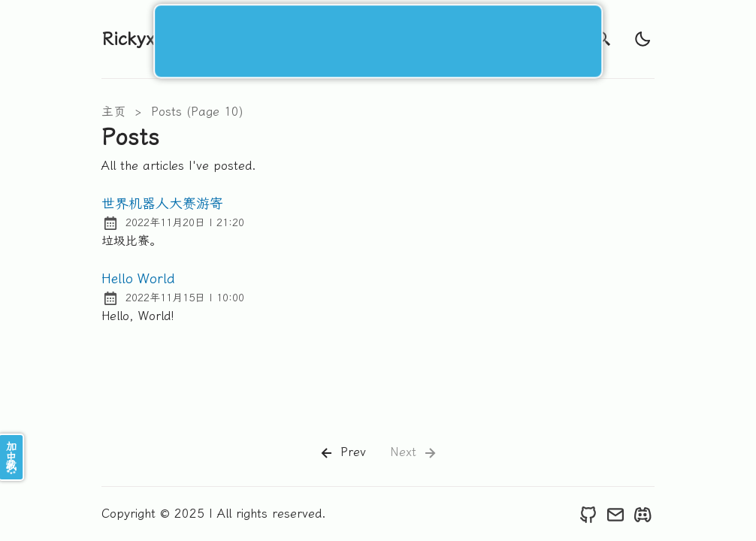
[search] (603, 39)
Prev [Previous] (342, 453)
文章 (354, 39)
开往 (558, 39)
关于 (456, 39)
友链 (507, 39)
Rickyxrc (137, 39)
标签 (405, 39)
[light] (643, 39)
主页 (113, 112)
